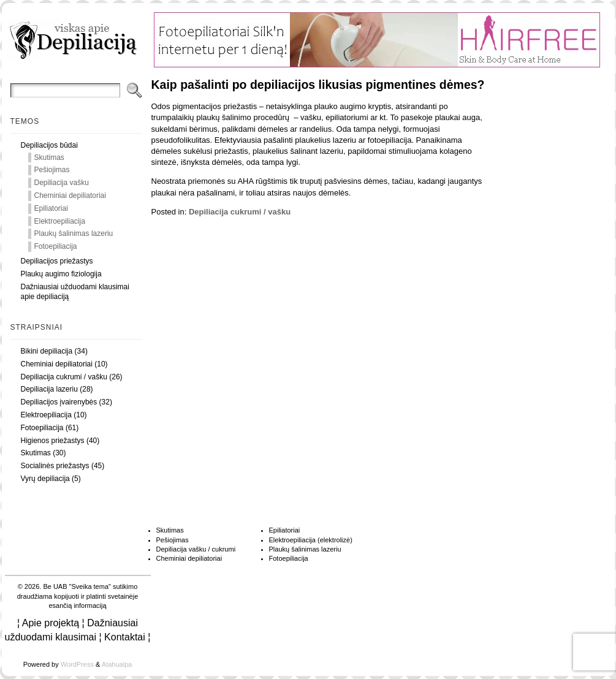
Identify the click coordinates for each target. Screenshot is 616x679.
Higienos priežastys (53, 441)
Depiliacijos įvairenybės (59, 402)
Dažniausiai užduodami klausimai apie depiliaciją (75, 292)
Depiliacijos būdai (49, 145)
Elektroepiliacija (60, 221)
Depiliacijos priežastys (57, 261)
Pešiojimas (52, 170)
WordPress (77, 664)
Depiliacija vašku (62, 183)
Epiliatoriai (51, 208)
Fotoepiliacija (56, 246)
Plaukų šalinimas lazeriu (74, 233)
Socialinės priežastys (55, 466)
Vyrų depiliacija (45, 479)
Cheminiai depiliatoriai (70, 195)
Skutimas (49, 157)
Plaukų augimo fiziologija (61, 274)
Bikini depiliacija (47, 351)
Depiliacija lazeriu (49, 389)
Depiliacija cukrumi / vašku (64, 377)
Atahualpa (117, 664)
